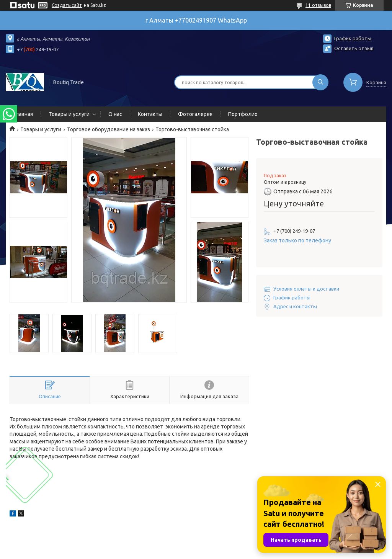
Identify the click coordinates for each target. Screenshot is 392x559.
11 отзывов (318, 5)
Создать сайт (67, 5)
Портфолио (243, 114)
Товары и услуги (69, 114)
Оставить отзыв (354, 48)
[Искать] (320, 82)
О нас (115, 114)
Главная (23, 114)
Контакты (150, 114)
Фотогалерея (195, 114)
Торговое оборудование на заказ (109, 129)
